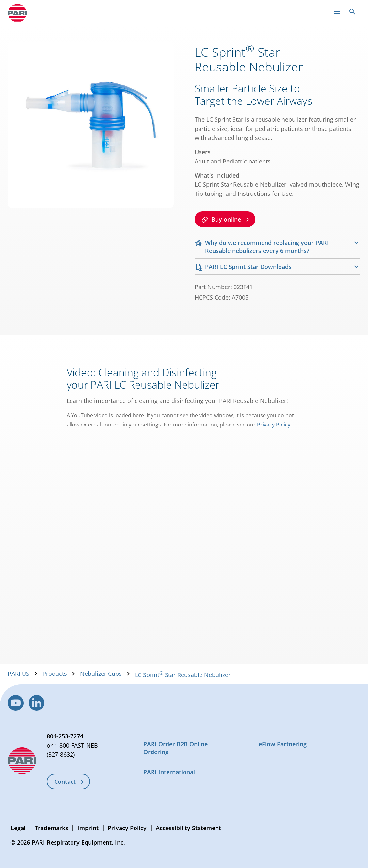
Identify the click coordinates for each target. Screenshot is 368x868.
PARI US (19, 674)
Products (55, 674)
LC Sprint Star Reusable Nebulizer (183, 675)
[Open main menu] (337, 12)
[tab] (278, 247)
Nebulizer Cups (101, 674)
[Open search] (352, 12)
